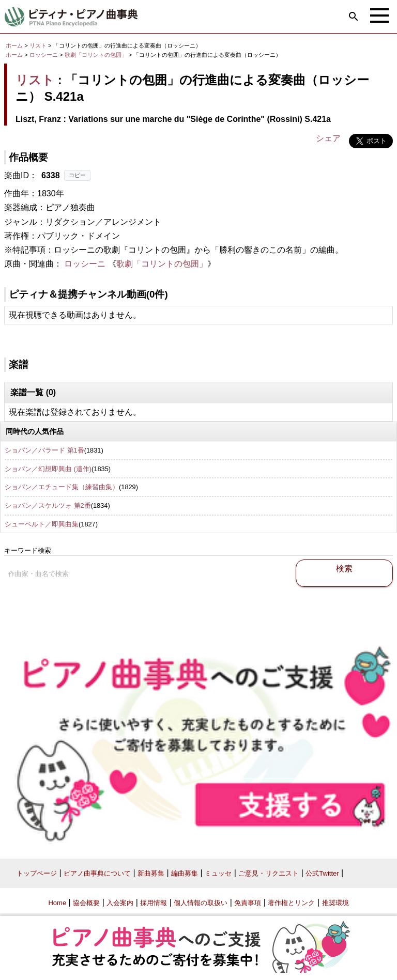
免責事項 (248, 903)
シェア (328, 138)
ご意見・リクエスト (269, 873)
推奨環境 (335, 903)
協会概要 (86, 903)
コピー (77, 175)
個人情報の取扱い (201, 903)
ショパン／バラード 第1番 (44, 450)
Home (57, 903)
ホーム (14, 45)
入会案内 (120, 903)
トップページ (37, 873)
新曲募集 (151, 873)
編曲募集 (185, 873)
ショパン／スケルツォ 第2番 (48, 505)
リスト (38, 45)
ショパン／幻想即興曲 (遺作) (48, 469)
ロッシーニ (44, 55)
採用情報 (154, 903)
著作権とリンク (291, 903)
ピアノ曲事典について (97, 873)
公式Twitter (322, 873)
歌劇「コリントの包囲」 (97, 55)
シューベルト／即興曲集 (42, 524)
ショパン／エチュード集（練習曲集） (62, 487)
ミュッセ (218, 873)
